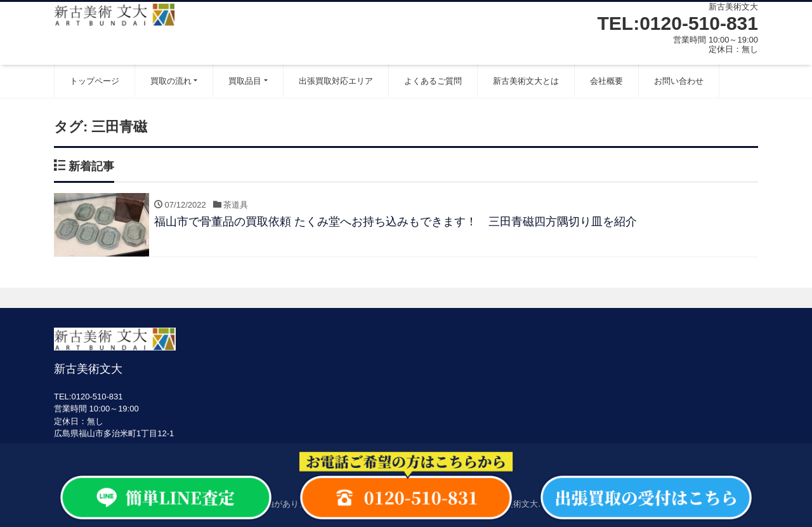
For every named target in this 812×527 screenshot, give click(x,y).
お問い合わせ (679, 81)
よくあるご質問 (433, 81)
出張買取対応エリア (336, 81)
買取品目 (245, 81)
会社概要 (606, 81)
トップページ (95, 81)
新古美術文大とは (526, 81)
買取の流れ (171, 81)
